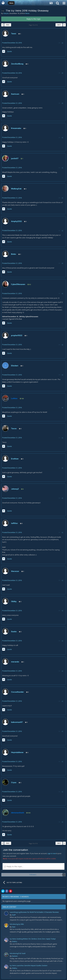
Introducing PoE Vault (18, 953)
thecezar (15, 571)
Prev (8, 25)
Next (59, 25)
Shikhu (15, 941)
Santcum (15, 94)
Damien (15, 956)
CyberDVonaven (18, 284)
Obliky (14, 601)
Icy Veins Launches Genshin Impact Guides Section (29, 965)
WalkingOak (16, 189)
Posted (12, 43)
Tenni (14, 34)
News (27, 13)
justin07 (15, 158)
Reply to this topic (34, 19)
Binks (14, 254)
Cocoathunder (17, 692)
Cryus (14, 782)
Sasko (14, 632)
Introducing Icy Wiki (17, 924)
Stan (14, 927)
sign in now (52, 853)
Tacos (14, 428)
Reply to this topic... (14, 866)
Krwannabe (16, 128)
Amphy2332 (16, 221)
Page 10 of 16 (34, 25)
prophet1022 (17, 335)
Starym (6, 13)
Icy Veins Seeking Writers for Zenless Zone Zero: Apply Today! (33, 939)
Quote (10, 51)
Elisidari (15, 366)
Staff (14, 915)
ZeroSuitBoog (17, 64)
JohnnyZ (15, 489)
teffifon (14, 523)
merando (15, 662)
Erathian (15, 459)
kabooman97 (17, 722)
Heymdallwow (17, 752)
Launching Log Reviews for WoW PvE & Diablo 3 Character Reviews (34, 912)
